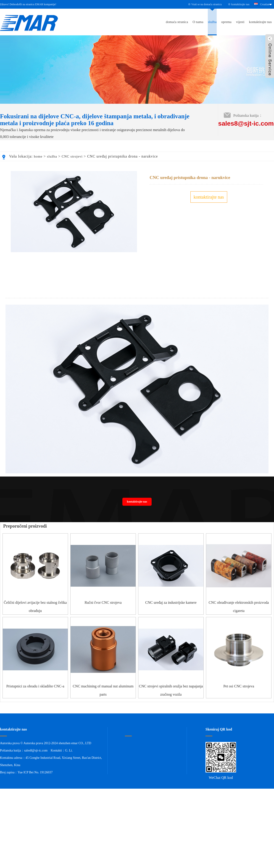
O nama (198, 22)
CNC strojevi (72, 156)
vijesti (240, 22)
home (38, 156)
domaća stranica (177, 22)
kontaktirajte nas (240, 4)
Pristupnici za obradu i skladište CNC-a (35, 711)
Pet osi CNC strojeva (239, 711)
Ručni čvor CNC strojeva (103, 628)
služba (212, 22)
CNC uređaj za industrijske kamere (171, 628)
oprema (226, 22)
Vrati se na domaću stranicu (207, 4)
